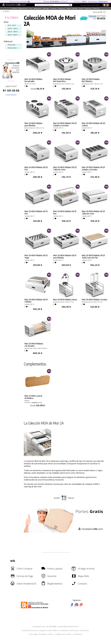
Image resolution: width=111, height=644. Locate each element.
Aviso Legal (33, 634)
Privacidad (42, 634)
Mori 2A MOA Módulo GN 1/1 (93, 212)
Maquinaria (23, 8)
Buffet (75, 8)
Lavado (54, 8)
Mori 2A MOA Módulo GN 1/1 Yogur (36, 256)
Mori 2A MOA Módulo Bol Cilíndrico (91, 80)
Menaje (46, 8)
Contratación (78, 634)
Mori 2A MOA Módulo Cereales (95, 300)
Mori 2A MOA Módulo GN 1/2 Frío (36, 168)
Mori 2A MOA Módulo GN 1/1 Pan (65, 212)
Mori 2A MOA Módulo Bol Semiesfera (62, 80)
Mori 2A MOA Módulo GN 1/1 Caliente (36, 301)
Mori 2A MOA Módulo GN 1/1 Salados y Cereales (93, 168)
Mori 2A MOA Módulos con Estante (34, 345)
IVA (98, 12)
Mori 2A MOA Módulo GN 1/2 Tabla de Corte (65, 168)
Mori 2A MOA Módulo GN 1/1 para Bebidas (65, 256)
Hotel (69, 8)
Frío (31, 8)
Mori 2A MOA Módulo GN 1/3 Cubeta (94, 124)
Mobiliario (38, 8)
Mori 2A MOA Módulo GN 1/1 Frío (36, 212)
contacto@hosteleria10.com (68, 627)
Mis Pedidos (96, 5)
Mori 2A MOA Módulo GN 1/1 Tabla (93, 256)
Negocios (88, 8)
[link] (38, 71)
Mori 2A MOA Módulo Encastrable (33, 80)
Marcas (96, 8)
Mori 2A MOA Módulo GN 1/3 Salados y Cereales (65, 124)
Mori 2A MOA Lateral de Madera (33, 397)
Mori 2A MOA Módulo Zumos (65, 300)
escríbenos (64, 2)
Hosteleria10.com (39, 627)
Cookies (50, 634)
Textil (81, 8)
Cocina (14, 8)
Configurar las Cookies (63, 634)
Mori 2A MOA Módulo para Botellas (33, 124)
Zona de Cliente (85, 5)
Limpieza (61, 8)
